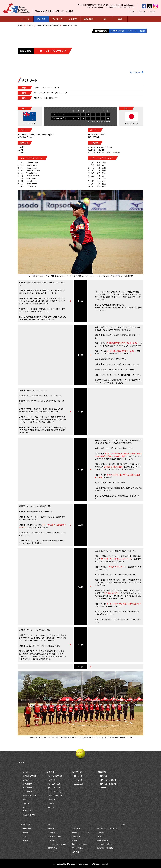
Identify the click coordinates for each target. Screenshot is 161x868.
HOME (20, 25)
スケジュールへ (135, 72)
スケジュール (129, 31)
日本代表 (41, 19)
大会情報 (73, 19)
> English (151, 12)
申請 (120, 19)
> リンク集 (141, 12)
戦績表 (141, 31)
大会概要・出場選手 (111, 31)
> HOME (132, 12)
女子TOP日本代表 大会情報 (48, 25)
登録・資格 (88, 19)
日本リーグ (57, 19)
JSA (104, 19)
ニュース (26, 19)
